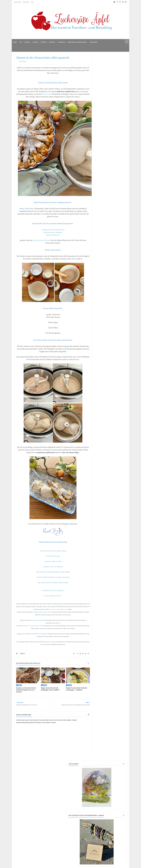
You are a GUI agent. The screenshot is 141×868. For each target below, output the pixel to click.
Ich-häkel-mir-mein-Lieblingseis (53, 590)
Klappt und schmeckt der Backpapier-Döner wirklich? (50, 689)
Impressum (26, 2)
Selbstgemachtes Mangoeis (53, 232)
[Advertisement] (111, 704)
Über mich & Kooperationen (77, 42)
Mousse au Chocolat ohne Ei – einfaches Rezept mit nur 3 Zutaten (26, 690)
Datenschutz (18, 2)
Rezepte (52, 42)
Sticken (35, 42)
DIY (21, 42)
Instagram (58, 609)
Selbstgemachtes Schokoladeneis (53, 230)
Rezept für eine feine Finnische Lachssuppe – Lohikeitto (77, 689)
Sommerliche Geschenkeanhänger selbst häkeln (53, 572)
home (15, 42)
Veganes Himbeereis (53, 235)
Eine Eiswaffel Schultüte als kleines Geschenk (53, 577)
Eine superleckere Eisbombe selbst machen (53, 583)
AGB (32, 2)
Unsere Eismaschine (53, 556)
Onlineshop (93, 42)
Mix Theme (103, 861)
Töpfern (44, 42)
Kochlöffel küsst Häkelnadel (39, 634)
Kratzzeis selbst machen (53, 561)
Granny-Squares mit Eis (53, 596)
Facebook (52, 609)
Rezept (22, 654)
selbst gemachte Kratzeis (42, 240)
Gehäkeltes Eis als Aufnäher (53, 567)
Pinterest (66, 609)
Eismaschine (46, 94)
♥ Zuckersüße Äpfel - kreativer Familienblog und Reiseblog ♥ (67, 861)
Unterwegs (61, 42)
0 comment (23, 61)
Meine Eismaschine (27, 209)
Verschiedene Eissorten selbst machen (53, 551)
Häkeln (27, 42)
